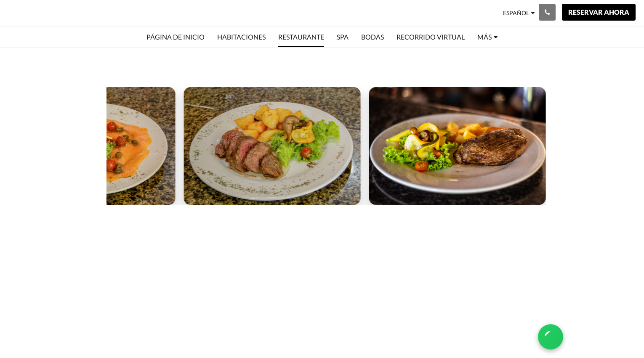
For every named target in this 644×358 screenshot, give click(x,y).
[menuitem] (176, 37)
